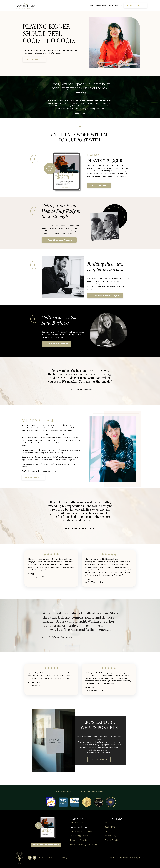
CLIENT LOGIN (111, 829)
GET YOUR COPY (99, 187)
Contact (42, 860)
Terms (50, 860)
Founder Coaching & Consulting (84, 846)
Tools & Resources (78, 824)
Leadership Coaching (79, 842)
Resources (101, 6)
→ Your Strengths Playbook (59, 242)
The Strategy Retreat (79, 838)
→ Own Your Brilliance (56, 345)
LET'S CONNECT (135, 6)
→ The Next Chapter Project (105, 297)
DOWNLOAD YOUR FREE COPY (46, 847)
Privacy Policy (110, 838)
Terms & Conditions (113, 842)
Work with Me (115, 6)
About (91, 6)
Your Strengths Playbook (81, 833)
